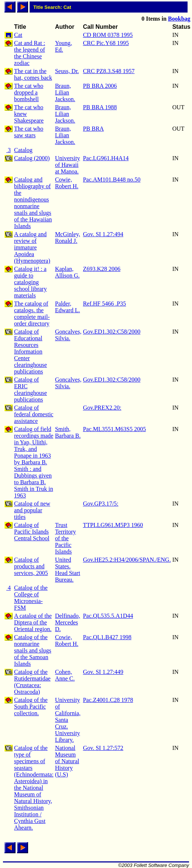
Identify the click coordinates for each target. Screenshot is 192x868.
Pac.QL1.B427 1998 (107, 637)
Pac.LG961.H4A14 (106, 158)
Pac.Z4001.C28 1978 (108, 700)
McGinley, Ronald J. (68, 237)
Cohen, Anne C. (65, 675)
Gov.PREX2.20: (102, 408)
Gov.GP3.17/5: (101, 504)
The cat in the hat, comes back (33, 74)
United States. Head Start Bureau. (68, 570)
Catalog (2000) (32, 158)
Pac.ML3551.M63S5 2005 (114, 429)
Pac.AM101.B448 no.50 (112, 180)
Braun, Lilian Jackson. (65, 92)
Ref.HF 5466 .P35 (104, 304)
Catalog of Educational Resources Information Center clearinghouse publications (31, 352)
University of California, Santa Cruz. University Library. (68, 720)
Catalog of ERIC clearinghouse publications (31, 390)
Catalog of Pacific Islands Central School (32, 532)
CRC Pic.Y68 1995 (106, 43)
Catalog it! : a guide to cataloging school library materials (30, 282)
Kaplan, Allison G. (68, 272)
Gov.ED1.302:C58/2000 (112, 332)
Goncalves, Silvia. (68, 335)
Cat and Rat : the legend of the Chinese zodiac (30, 53)
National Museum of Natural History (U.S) (67, 761)
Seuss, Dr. (67, 71)
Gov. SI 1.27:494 (103, 234)
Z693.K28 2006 (102, 269)
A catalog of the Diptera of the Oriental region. (33, 622)
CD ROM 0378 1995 (108, 35)
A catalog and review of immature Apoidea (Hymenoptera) (32, 247)
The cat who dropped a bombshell (29, 92)
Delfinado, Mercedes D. (68, 622)
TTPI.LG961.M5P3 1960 (113, 525)
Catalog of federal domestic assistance (34, 414)
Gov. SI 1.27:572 (103, 748)
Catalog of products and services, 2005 (31, 566)
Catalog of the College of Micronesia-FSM (31, 598)
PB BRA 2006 (100, 86)
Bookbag (179, 19)
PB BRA (93, 129)
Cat (18, 35)
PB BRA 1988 (100, 107)
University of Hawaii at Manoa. (68, 165)
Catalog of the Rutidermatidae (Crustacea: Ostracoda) (32, 682)
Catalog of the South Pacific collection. (31, 707)
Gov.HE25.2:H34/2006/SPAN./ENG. (127, 560)
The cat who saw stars (29, 132)
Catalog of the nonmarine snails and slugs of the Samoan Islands (33, 650)
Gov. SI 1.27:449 (103, 672)
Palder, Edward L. (68, 307)
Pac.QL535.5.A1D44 (108, 616)
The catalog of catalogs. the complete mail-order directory (32, 314)
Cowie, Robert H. (67, 183)
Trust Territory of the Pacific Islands (66, 538)
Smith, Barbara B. (68, 432)
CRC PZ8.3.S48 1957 (109, 71)
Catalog (23, 150)
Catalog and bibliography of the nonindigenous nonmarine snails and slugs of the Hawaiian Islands (33, 203)
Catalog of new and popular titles (32, 510)
